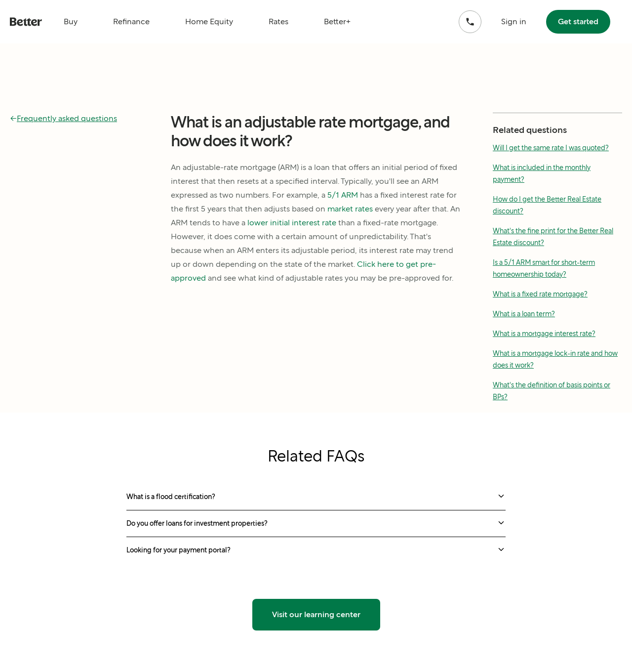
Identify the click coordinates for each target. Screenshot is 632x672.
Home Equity (209, 21)
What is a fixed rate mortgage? (540, 294)
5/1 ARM (343, 195)
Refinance (131, 21)
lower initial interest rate (292, 223)
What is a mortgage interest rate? (544, 334)
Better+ (337, 21)
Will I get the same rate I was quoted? (551, 148)
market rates (350, 209)
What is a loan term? (524, 314)
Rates (278, 21)
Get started (578, 21)
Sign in (514, 21)
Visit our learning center (316, 614)
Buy (71, 21)
